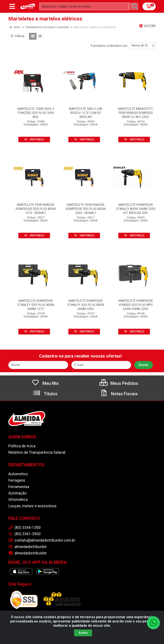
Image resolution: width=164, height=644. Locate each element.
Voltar (147, 26)
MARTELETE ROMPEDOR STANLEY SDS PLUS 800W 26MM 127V (36, 305)
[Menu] (12, 6)
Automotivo (18, 474)
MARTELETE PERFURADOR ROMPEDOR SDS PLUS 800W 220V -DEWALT (86, 209)
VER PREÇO (34, 139)
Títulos (45, 394)
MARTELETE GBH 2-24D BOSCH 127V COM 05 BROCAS (86, 113)
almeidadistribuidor (28, 547)
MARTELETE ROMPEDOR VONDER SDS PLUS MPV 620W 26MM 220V (136, 305)
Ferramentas (19, 487)
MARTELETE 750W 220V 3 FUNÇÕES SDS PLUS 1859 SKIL (36, 113)
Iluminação (17, 493)
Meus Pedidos (119, 383)
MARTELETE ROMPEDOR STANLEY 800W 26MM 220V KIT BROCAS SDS (136, 209)
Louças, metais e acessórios (32, 506)
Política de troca (22, 446)
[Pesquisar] (135, 6)
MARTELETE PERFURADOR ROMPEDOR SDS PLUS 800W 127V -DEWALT (36, 209)
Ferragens (17, 480)
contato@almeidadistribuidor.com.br (42, 540)
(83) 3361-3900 (24, 534)
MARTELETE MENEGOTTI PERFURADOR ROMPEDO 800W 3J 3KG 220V (136, 113)
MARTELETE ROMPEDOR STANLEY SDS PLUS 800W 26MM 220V (86, 305)
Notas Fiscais (119, 394)
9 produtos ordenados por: (109, 46)
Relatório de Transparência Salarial (37, 452)
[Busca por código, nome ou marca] (84, 6)
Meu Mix (45, 383)
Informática (18, 500)
